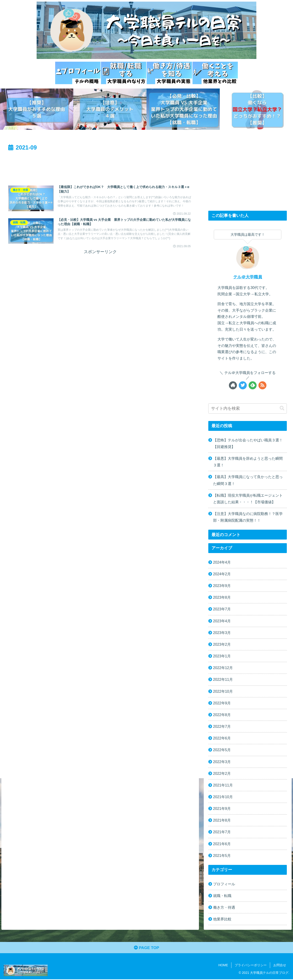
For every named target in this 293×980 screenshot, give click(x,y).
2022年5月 (222, 750)
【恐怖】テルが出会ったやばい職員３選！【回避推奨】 (248, 443)
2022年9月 (222, 703)
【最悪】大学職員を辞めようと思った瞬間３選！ (248, 462)
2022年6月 (222, 738)
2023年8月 (222, 597)
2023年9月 (222, 586)
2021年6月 (222, 844)
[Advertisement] (100, 165)
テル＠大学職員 (248, 277)
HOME (223, 966)
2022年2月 (222, 773)
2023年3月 (222, 633)
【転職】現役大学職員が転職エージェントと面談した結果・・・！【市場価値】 (248, 499)
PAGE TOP (146, 948)
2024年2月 (222, 574)
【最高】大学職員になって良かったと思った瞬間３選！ (248, 480)
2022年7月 (222, 726)
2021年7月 (222, 832)
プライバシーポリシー (251, 966)
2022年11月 (223, 679)
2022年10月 (223, 691)
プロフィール (224, 884)
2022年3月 (222, 762)
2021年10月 (223, 797)
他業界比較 (222, 919)
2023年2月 (222, 644)
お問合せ (280, 966)
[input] (248, 408)
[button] (282, 408)
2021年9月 (222, 808)
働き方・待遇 (224, 907)
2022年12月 (223, 668)
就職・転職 (222, 896)
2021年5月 (222, 855)
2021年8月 (222, 820)
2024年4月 (222, 562)
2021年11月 (223, 785)
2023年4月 (222, 621)
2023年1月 (222, 656)
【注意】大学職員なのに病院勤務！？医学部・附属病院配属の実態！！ (248, 517)
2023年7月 (222, 609)
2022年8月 (222, 715)
